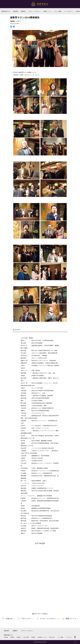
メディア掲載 (58, 11)
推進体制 (12, 637)
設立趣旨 (6, 637)
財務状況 (33, 637)
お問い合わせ (52, 637)
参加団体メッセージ (42, 637)
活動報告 (23, 11)
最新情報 (15, 11)
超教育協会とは (6, 11)
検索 (78, 11)
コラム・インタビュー (35, 11)
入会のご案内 (26, 637)
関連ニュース (47, 11)
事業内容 (19, 637)
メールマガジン (68, 11)
